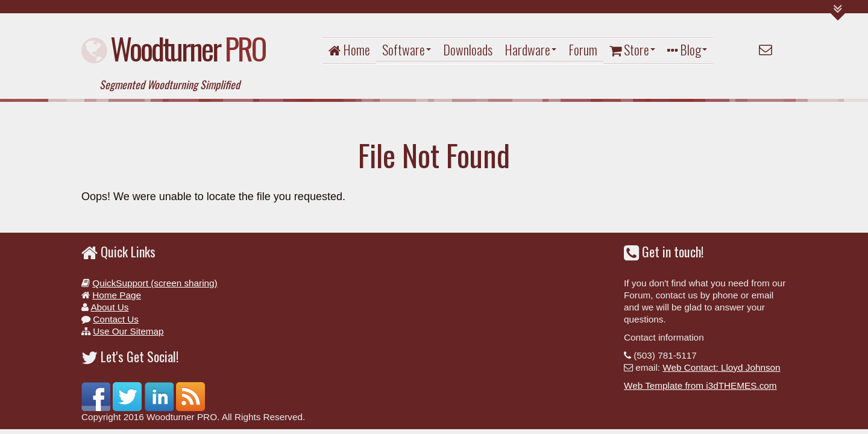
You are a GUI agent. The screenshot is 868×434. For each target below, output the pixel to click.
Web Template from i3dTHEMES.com (700, 385)
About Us (109, 307)
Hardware (530, 49)
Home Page (117, 295)
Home (349, 49)
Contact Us (116, 319)
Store (632, 49)
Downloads (468, 49)
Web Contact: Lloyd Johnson (721, 367)
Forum (583, 49)
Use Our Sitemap (128, 331)
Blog (687, 49)
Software (407, 49)
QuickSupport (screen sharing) (155, 283)
